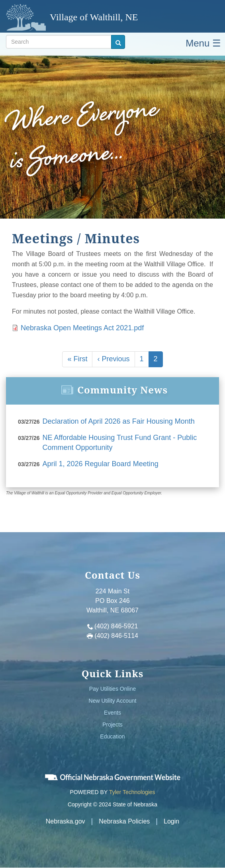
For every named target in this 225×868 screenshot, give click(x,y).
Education (112, 736)
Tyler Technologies (132, 792)
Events (112, 713)
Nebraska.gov (66, 821)
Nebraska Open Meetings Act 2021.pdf (82, 328)
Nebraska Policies (124, 821)
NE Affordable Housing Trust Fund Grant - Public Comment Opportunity (120, 443)
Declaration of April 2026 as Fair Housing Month (119, 421)
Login (171, 821)
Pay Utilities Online (113, 689)
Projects (112, 725)
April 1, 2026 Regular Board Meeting (101, 464)
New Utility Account (113, 701)
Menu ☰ (203, 43)
